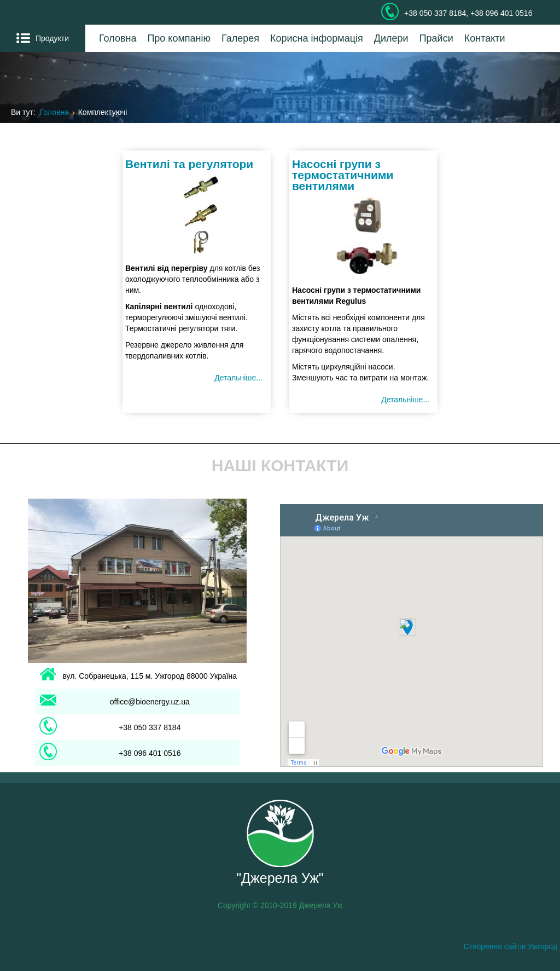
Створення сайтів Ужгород (511, 946)
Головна (118, 38)
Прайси (436, 38)
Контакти (485, 38)
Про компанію (179, 38)
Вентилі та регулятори (189, 164)
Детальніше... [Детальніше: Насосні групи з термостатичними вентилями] (405, 400)
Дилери (391, 38)
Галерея (240, 38)
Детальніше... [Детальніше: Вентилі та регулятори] (238, 378)
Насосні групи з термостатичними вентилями (343, 175)
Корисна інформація (317, 38)
